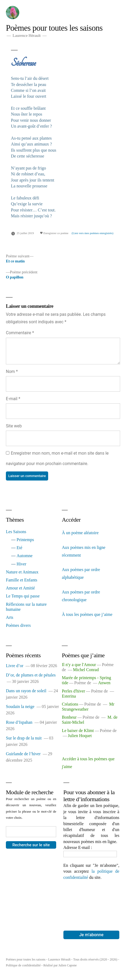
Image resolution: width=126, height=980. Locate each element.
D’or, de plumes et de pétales (31, 675)
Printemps (25, 540)
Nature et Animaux (22, 572)
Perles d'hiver (73, 691)
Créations (70, 704)
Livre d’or (15, 666)
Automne (25, 556)
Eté (19, 548)
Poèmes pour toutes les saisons (54, 28)
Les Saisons (16, 532)
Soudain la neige (20, 707)
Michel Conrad (86, 670)
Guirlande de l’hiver (23, 754)
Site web (14, 426)
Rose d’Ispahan (19, 722)
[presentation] (85, 900)
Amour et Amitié (20, 588)
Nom (12, 371)
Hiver (21, 564)
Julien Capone (68, 965)
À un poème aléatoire (80, 533)
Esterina (69, 696)
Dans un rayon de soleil (26, 691)
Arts (10, 617)
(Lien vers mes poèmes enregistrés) (93, 233)
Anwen (104, 683)
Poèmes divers (18, 625)
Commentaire (20, 333)
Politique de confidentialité (23, 965)
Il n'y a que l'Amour (79, 665)
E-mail (13, 399)
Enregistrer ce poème (54, 233)
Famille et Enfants (22, 580)
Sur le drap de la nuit (24, 738)
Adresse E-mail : (78, 847)
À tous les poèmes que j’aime (87, 614)
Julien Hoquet (80, 736)
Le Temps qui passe (23, 596)
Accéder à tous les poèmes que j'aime (88, 763)
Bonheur (69, 717)
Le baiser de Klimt (78, 731)
